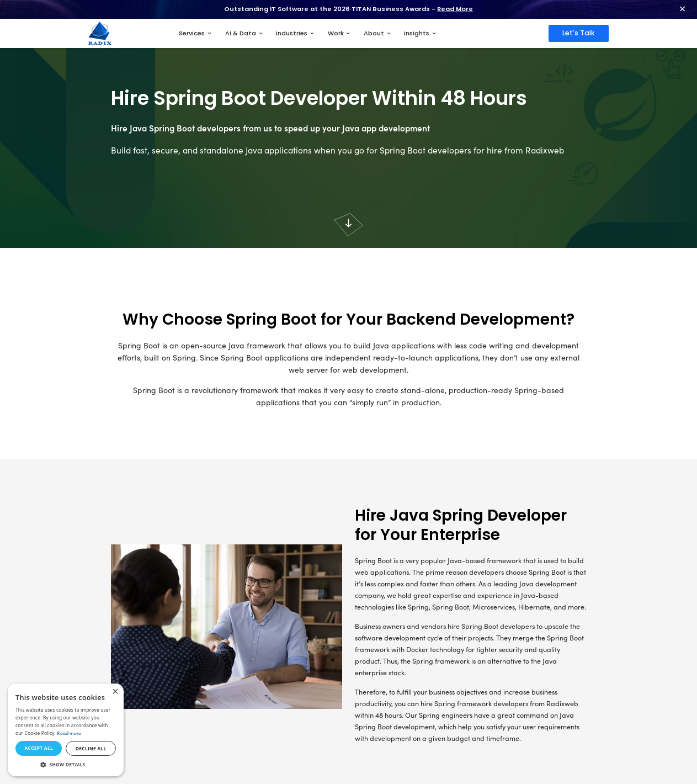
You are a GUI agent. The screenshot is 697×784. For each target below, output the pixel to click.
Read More (455, 9)
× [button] (115, 692)
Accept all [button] (38, 748)
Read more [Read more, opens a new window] (69, 733)
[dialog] (66, 730)
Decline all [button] (91, 748)
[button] (66, 765)
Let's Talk (579, 33)
